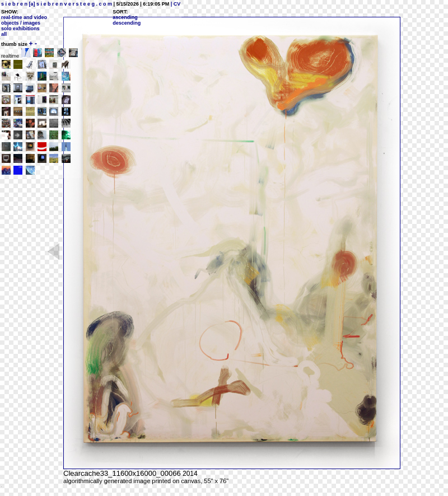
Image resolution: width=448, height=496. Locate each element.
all (4, 34)
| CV (175, 4)
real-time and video (24, 17)
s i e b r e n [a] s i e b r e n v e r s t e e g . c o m (57, 4)
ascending (125, 17)
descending (127, 23)
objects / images (21, 23)
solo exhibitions (20, 29)
